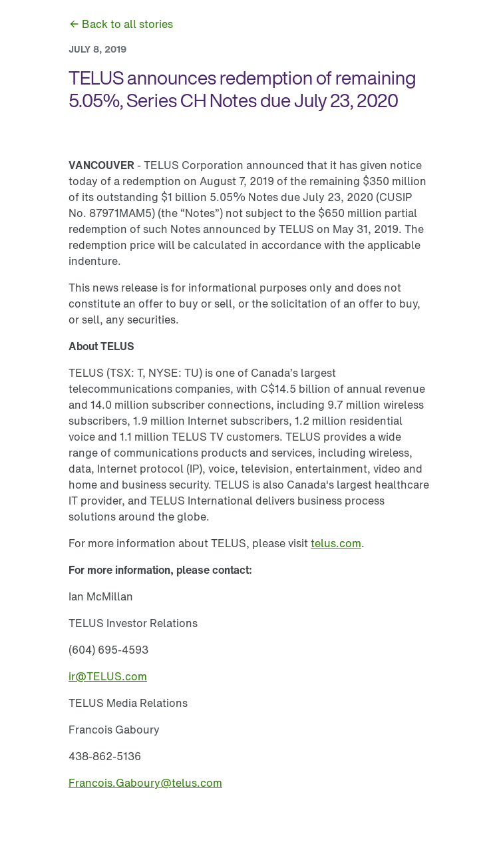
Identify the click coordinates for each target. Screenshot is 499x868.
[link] (121, 24)
